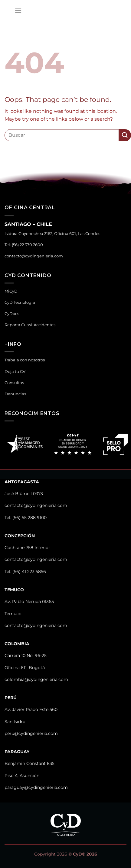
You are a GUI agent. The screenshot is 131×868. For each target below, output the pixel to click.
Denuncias (15, 394)
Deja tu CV (15, 372)
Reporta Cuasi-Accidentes (30, 325)
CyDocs (12, 314)
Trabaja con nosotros (25, 360)
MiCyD (11, 291)
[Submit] (125, 135)
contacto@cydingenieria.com (34, 256)
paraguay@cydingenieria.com (36, 787)
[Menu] (18, 10)
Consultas (14, 383)
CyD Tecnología (20, 302)
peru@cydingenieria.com (31, 733)
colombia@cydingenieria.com (36, 679)
